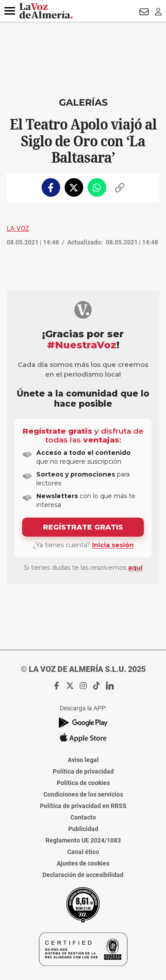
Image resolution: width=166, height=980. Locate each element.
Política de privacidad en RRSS (83, 806)
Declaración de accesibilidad (83, 875)
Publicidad (83, 829)
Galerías (83, 102)
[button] (10, 11)
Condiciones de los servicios (83, 794)
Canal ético (83, 852)
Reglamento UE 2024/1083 (83, 840)
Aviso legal (83, 760)
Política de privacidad (83, 771)
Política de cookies (83, 783)
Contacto (83, 817)
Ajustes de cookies (83, 863)
